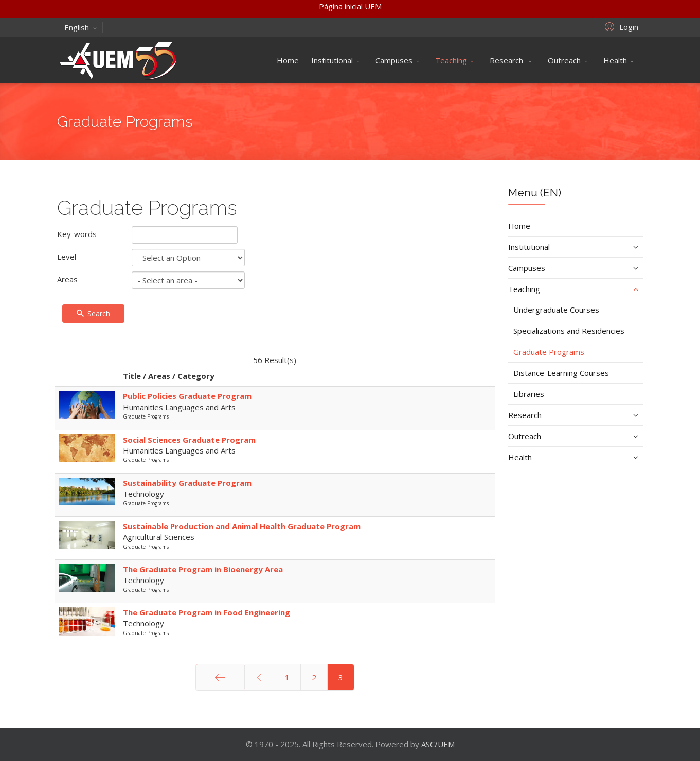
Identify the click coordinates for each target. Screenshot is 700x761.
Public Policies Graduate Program (187, 396)
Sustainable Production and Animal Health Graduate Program (242, 526)
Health (615, 60)
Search (94, 313)
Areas (67, 279)
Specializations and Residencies (569, 331)
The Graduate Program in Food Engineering (207, 612)
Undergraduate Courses (556, 310)
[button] (620, 26)
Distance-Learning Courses (561, 373)
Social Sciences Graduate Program (189, 440)
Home (288, 60)
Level (67, 257)
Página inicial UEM (350, 6)
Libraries (529, 394)
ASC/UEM (438, 744)
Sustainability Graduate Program (187, 483)
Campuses (394, 60)
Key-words (77, 234)
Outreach (564, 60)
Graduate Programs (549, 352)
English (81, 27)
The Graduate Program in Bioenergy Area (203, 569)
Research (507, 60)
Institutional (332, 60)
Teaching (451, 60)
